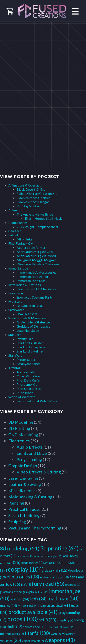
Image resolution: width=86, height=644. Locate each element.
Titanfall (14, 368)
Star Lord (15, 335)
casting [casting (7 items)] (50, 563)
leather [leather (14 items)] (20, 599)
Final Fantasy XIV (21, 243)
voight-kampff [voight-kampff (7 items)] (33, 641)
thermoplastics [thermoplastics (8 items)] (12, 634)
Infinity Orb (25, 339)
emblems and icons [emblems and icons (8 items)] (54, 577)
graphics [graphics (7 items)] (73, 585)
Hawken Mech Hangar (33, 202)
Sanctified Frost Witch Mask (37, 401)
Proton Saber (26, 359)
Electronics (19, 441)
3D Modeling (21, 422)
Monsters (15, 301)
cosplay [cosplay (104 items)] (26, 569)
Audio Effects (30, 447)
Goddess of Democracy (33, 326)
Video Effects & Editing (39, 472)
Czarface (15, 231)
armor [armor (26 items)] (10, 562)
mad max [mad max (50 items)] (63, 598)
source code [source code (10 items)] (35, 627)
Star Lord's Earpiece (31, 347)
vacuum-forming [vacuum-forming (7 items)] (63, 634)
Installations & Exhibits (25, 285)
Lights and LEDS (32, 453)
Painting (16, 503)
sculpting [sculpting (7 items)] (65, 620)
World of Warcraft (22, 397)
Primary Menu (75, 11)
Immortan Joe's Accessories (36, 272)
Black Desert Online (31, 189)
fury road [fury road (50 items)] (48, 584)
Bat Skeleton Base (30, 306)
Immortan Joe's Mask (32, 281)
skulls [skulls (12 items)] (14, 627)
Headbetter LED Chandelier (36, 289)
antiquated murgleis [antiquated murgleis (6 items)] (48, 556)
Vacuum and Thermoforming (35, 528)
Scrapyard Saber (28, 364)
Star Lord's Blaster (30, 343)
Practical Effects (24, 509)
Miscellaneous (22, 490)
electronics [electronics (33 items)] (23, 577)
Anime (13, 210)
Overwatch (16, 310)
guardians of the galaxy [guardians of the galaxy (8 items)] (17, 592)
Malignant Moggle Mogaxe (36, 260)
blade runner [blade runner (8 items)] (32, 563)
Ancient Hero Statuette (33, 322)
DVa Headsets (27, 314)
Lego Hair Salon (28, 330)
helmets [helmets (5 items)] (42, 592)
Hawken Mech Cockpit (33, 198)
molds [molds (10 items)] (25, 606)
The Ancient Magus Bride (35, 214)
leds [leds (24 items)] (38, 599)
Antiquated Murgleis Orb (35, 252)
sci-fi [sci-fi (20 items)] (48, 620)
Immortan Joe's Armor (33, 276)
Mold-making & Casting (30, 497)
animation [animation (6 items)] (25, 556)
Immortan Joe (18, 268)
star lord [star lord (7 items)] (55, 627)
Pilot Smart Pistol (29, 388)
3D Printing (19, 428)
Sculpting (17, 522)
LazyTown (16, 293)
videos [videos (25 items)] (11, 640)
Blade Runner (18, 223)
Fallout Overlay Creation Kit (37, 193)
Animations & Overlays (25, 185)
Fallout (13, 235)
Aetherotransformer (31, 247)
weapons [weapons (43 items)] (60, 640)
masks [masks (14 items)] (9, 605)
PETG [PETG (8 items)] (40, 606)
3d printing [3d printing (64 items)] (59, 548)
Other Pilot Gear (28, 376)
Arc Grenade (26, 372)
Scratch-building (24, 515)
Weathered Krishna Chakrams (38, 264)
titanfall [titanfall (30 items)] (37, 633)
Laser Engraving (23, 478)
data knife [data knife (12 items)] (56, 570)
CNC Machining (23, 434)
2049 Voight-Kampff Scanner (37, 227)
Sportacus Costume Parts (35, 297)
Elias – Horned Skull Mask (43, 218)
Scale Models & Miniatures (27, 318)
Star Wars (15, 355)
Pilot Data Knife (28, 380)
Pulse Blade (25, 393)
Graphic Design (23, 466)
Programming (29, 459)
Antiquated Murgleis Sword (36, 256)
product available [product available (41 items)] (33, 612)
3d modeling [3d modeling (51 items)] (20, 548)
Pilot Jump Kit (27, 384)
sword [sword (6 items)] (69, 627)
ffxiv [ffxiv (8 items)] (26, 585)
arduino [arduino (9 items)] (71, 556)
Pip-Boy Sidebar (28, 206)
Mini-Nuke (25, 239)
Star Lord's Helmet (30, 351)
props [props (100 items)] (23, 619)
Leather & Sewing (25, 484)
